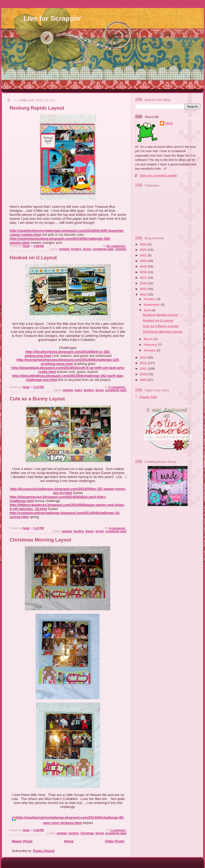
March (149, 339)
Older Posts (115, 841)
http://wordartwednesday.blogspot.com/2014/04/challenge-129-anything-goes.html (68, 362)
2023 (144, 250)
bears (78, 390)
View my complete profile (158, 175)
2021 (144, 255)
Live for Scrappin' (53, 18)
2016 (144, 283)
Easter (90, 531)
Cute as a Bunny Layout (37, 399)
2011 (144, 369)
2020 (144, 261)
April (148, 310)
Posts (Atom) (44, 851)
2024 (144, 244)
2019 (144, 266)
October (150, 299)
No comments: (117, 246)
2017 (144, 278)
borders (76, 249)
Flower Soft (148, 397)
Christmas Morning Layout (40, 540)
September (152, 304)
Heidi (169, 123)
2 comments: (118, 387)
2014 (144, 294)
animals (64, 249)
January (150, 350)
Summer (121, 249)
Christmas (87, 833)
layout (87, 249)
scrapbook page (103, 249)
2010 (144, 374)
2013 (144, 357)
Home (69, 841)
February (151, 345)
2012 (144, 363)
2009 (144, 380)
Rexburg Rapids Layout (37, 108)
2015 (144, 289)
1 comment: (118, 830)
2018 (144, 272)
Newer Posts (22, 841)
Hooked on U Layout (33, 258)
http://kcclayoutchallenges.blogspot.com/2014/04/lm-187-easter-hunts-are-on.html (68, 491)
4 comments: (118, 528)
